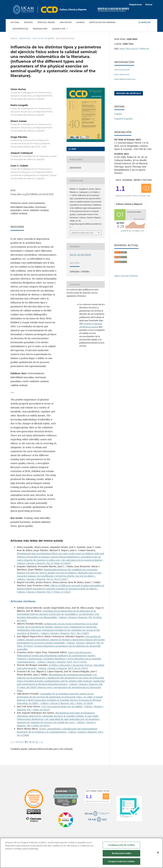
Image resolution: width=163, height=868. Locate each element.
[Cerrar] (158, 853)
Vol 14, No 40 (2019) (43, 38)
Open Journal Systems (126, 276)
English (118, 114)
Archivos (66, 22)
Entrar (149, 4)
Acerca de (59, 29)
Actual (15, 22)
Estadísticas (20, 29)
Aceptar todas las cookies (121, 861)
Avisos (80, 22)
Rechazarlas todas (121, 853)
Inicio (14, 38)
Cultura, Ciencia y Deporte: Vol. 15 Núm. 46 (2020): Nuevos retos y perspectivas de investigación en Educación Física (60, 687)
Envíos (28, 22)
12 (37, 742)
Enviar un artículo (129, 93)
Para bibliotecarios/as (125, 79)
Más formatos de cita (83, 233)
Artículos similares (23, 601)
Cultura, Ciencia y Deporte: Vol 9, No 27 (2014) (62, 662)
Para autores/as (122, 74)
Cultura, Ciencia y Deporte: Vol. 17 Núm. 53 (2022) (44, 592)
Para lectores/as (122, 70)
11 (33, 742)
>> (42, 742)
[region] (81, 853)
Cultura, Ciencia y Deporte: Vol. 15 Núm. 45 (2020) (44, 563)
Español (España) (124, 119)
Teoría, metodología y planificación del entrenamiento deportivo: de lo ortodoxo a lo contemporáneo (57, 730)
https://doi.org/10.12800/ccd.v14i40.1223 (32, 194)
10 (30, 742)
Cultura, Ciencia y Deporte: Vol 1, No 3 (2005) (65, 633)
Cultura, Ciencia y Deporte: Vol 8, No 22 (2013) (63, 668)
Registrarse (136, 4)
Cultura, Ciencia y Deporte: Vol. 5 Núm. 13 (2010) (67, 703)
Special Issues (46, 22)
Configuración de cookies (121, 845)
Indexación (40, 29)
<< (12, 742)
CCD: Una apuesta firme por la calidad (62, 706)
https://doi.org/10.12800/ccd (134, 49)
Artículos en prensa (102, 22)
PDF (73, 149)
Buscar (145, 22)
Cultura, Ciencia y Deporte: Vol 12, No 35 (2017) (42, 579)
